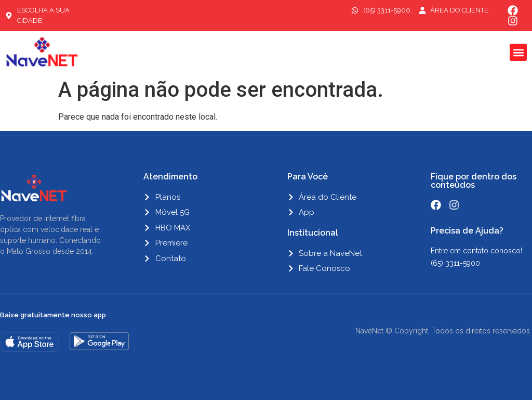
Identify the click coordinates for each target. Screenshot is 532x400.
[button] (518, 52)
